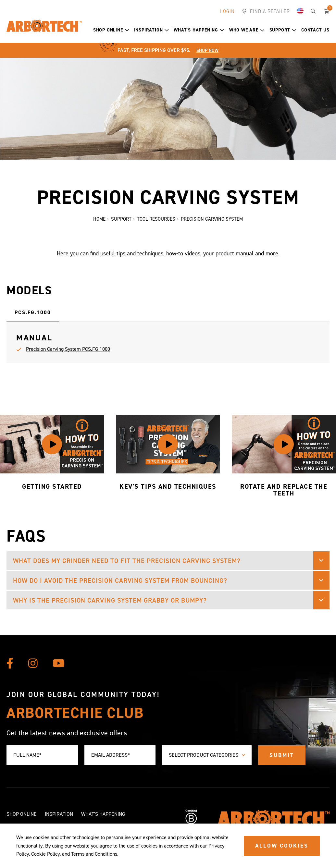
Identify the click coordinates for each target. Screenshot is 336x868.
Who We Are (247, 30)
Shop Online (111, 30)
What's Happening (199, 30)
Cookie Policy (45, 854)
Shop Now (207, 50)
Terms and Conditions (94, 854)
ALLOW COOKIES (282, 846)
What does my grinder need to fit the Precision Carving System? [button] (127, 561)
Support (283, 30)
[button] (127, 30)
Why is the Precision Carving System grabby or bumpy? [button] (110, 600)
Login (227, 11)
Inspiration (152, 30)
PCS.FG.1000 (33, 312)
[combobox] (207, 755)
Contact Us (315, 30)
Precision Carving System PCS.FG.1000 (68, 349)
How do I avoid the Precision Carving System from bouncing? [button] (120, 581)
